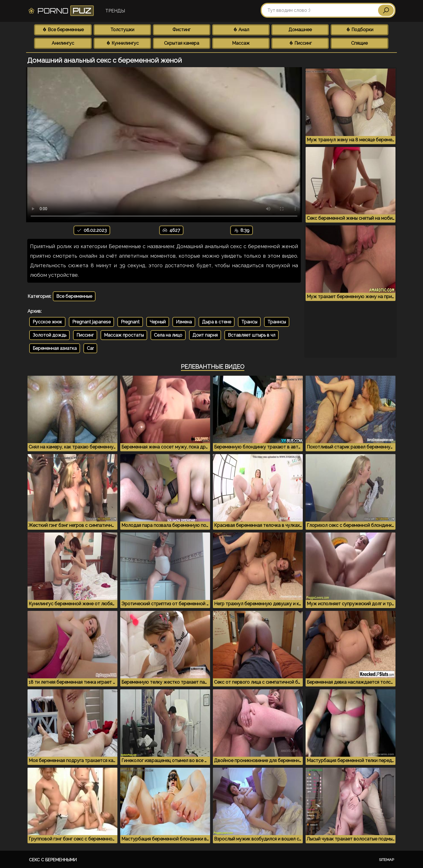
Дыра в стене (217, 322)
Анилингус (63, 43)
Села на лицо (168, 335)
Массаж (241, 43)
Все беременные (63, 30)
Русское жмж (47, 322)
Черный (158, 322)
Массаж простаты (124, 335)
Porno (61, 11)
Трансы (249, 322)
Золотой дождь (49, 335)
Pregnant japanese (91, 322)
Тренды (115, 11)
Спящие (359, 43)
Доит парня (205, 335)
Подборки (360, 30)
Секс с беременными (53, 860)
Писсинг (300, 43)
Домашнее (300, 30)
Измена (184, 322)
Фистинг (181, 30)
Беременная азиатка (55, 348)
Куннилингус (122, 43)
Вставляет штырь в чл (252, 335)
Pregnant (130, 322)
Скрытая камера (182, 43)
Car (90, 348)
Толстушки (122, 30)
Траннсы (277, 322)
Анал (241, 30)
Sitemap (386, 860)
